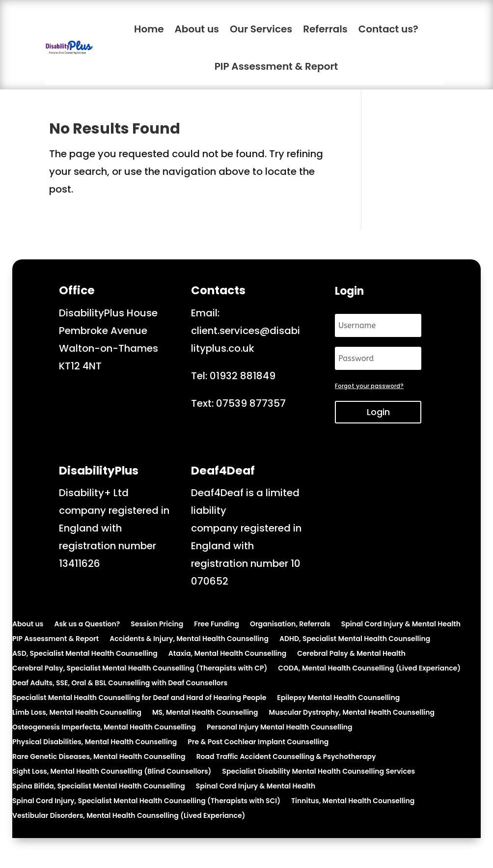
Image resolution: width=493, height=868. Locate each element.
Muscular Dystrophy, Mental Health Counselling (352, 713)
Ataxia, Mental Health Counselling (227, 654)
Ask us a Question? (87, 625)
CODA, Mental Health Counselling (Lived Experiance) (369, 669)
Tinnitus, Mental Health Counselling (353, 801)
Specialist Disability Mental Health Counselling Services (318, 772)
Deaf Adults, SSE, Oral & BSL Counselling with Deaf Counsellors (120, 684)
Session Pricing (157, 625)
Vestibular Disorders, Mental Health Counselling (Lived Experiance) (129, 816)
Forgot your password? (369, 386)
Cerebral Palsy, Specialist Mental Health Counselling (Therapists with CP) (140, 669)
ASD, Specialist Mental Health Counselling (85, 654)
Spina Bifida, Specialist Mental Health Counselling (99, 787)
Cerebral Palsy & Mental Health (351, 654)
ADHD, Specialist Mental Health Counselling (355, 639)
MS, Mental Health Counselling (205, 713)
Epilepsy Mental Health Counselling (338, 698)
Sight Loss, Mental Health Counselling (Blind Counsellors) (112, 772)
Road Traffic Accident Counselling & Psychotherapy (286, 757)
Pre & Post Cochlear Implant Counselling (258, 742)
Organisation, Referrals (290, 625)
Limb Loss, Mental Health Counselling (77, 713)
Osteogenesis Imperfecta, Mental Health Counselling (104, 728)
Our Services (261, 29)
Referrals (325, 29)
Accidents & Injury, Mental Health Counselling (189, 639)
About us (197, 29)
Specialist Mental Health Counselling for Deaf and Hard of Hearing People (139, 698)
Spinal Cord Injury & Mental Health (401, 625)
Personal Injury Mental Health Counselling (280, 728)
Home (149, 29)
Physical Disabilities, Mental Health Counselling (95, 742)
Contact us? (388, 29)
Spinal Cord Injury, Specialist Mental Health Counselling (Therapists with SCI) (146, 801)
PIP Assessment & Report (276, 66)
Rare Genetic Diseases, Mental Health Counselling (99, 757)
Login (378, 412)
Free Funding (217, 625)
